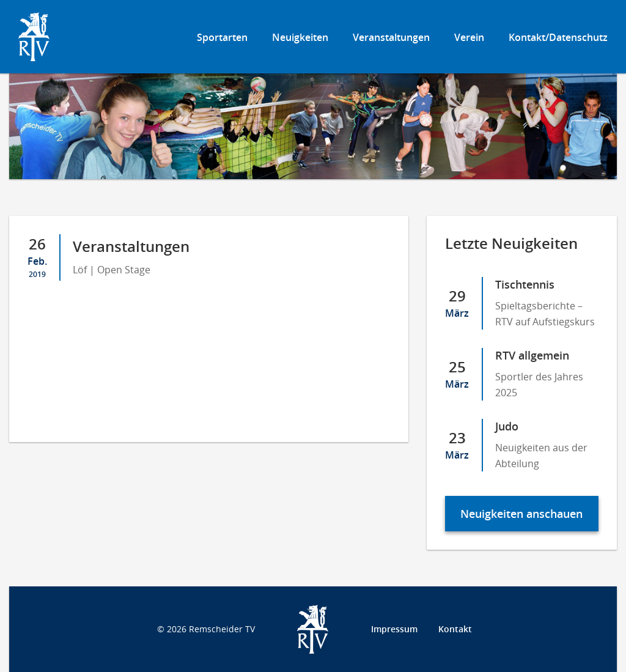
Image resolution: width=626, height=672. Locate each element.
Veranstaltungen (391, 37)
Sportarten (222, 37)
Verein (469, 37)
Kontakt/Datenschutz (558, 37)
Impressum (394, 629)
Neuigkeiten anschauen (521, 514)
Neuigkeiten (300, 37)
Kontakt (455, 629)
